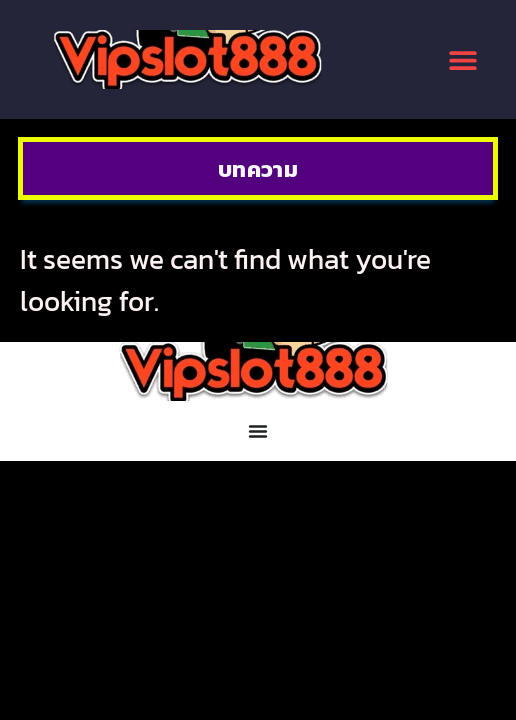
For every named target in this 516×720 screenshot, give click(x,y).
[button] (463, 59)
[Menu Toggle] (258, 431)
